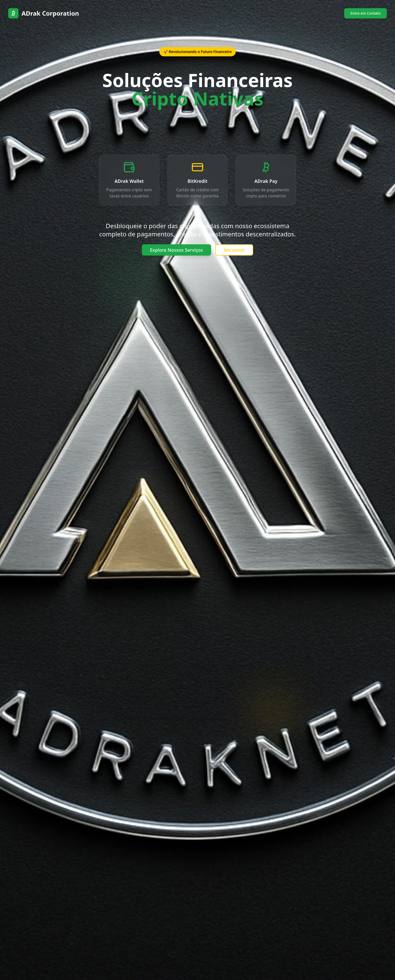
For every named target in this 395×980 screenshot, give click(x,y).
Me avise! (234, 250)
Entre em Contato (366, 13)
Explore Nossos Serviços (177, 250)
